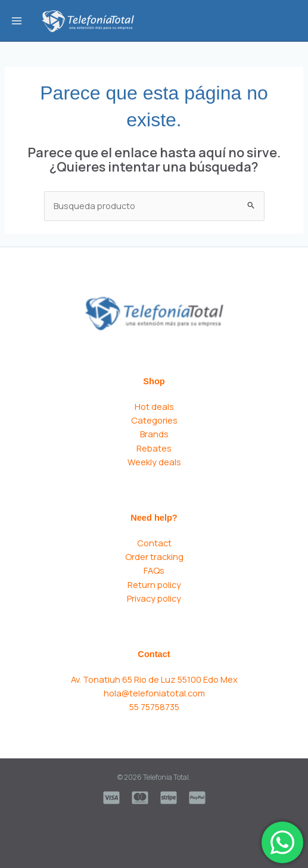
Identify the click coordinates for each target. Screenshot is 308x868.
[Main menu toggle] (17, 20)
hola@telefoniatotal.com (154, 693)
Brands (154, 434)
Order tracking (154, 556)
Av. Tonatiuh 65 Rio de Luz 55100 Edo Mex (154, 679)
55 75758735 (154, 707)
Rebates (154, 448)
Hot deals (154, 406)
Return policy (154, 584)
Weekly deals (154, 462)
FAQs (154, 570)
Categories (154, 420)
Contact (154, 543)
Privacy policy (154, 598)
